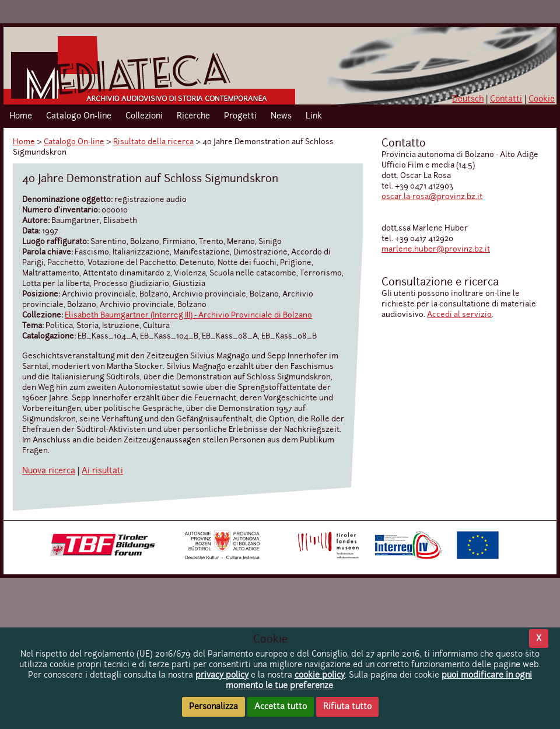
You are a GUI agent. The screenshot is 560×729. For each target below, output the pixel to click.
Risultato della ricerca (153, 142)
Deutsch (468, 99)
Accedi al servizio (459, 315)
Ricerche (193, 116)
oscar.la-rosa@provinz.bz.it (432, 197)
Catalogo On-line (79, 116)
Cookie (542, 99)
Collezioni (144, 116)
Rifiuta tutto (347, 707)
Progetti (240, 116)
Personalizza (213, 707)
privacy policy (222, 675)
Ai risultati (102, 471)
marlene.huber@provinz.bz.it (436, 250)
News (281, 116)
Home (21, 116)
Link (314, 116)
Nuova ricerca (49, 471)
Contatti (506, 99)
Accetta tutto (281, 707)
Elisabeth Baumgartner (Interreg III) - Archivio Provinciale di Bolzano (188, 315)
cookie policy (320, 675)
